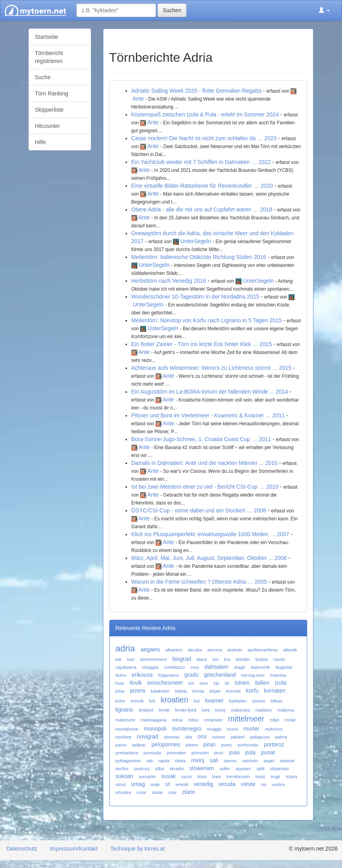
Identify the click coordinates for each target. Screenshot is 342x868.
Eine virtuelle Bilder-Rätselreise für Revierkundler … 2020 (202, 186)
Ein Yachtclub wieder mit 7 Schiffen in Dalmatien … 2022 (201, 162)
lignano (124, 710)
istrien (242, 683)
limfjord (146, 710)
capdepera (126, 667)
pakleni (237, 737)
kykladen (238, 701)
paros (121, 745)
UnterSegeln (196, 241)
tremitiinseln (238, 777)
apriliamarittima (263, 650)
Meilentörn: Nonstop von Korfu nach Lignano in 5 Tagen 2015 (207, 320)
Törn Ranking (51, 93)
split (260, 769)
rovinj (198, 760)
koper (215, 691)
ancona (215, 650)
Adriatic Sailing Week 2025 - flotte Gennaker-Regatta (197, 91)
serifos (122, 769)
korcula (234, 691)
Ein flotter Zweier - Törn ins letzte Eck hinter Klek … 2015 (202, 344)
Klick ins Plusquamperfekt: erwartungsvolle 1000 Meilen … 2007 (210, 534)
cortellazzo (174, 667)
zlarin (189, 792)
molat (290, 720)
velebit (182, 784)
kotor (121, 701)
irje (216, 683)
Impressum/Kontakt (74, 849)
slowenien (201, 768)
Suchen (172, 10)
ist (227, 683)
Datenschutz (22, 849)
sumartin (147, 777)
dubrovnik (260, 667)
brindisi (243, 659)
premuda (152, 753)
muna (232, 729)
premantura (127, 753)
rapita (164, 761)
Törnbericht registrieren (49, 57)
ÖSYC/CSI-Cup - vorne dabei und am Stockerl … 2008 (199, 510)
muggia (214, 729)
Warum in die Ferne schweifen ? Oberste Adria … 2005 (199, 582)
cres (195, 667)
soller (225, 769)
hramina (278, 675)
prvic (219, 753)
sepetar (287, 761)
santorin (250, 761)
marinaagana (153, 720)
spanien (243, 769)
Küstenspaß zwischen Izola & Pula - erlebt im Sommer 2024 (205, 114)
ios (191, 683)
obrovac (171, 737)
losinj (220, 710)
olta (188, 737)
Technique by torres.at (137, 849)
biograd (182, 659)
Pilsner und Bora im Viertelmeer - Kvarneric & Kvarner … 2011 (208, 415)
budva (261, 659)
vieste (248, 784)
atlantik (290, 650)
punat (268, 752)
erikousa (142, 675)
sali (214, 760)
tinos (202, 777)
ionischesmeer (165, 683)
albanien (174, 650)
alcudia (195, 650)
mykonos (274, 729)
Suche (43, 77)
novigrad (148, 737)
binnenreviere (154, 659)
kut (197, 701)
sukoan (124, 776)
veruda (227, 784)
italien (262, 683)
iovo (204, 683)
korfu (252, 691)
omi (202, 737)
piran (209, 744)
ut (167, 784)
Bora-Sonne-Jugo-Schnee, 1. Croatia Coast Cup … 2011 (201, 439)
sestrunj (142, 769)
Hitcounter (47, 126)
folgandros (169, 675)
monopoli (155, 729)
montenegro (187, 729)
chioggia (150, 667)
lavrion (259, 701)
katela (181, 691)
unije (155, 784)
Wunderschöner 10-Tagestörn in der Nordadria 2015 (196, 297)
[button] (324, 10)
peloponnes (166, 744)
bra (227, 659)
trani (217, 777)
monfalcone (127, 729)
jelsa (120, 691)
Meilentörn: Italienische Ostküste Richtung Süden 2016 (199, 257)
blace (202, 659)
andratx (235, 650)
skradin (177, 769)
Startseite (47, 37)
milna (177, 720)
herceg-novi (253, 675)
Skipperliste (49, 110)
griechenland (220, 675)
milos (193, 720)
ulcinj (121, 784)
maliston (264, 710)
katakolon (160, 691)
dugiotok (284, 667)
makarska (240, 710)
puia (234, 752)
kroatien (175, 700)
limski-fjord (185, 710)
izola (281, 683)
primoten (200, 753)
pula (250, 752)
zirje (172, 792)
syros (187, 777)
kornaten (275, 691)
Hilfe (40, 142)
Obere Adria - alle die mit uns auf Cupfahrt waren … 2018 (202, 209)
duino (121, 675)
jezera (137, 691)
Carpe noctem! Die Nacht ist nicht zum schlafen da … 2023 (204, 138)
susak (168, 776)
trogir (275, 777)
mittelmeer (246, 719)
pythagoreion (128, 761)
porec (226, 745)
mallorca (286, 710)
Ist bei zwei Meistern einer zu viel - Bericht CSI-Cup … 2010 (205, 487)
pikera (192, 745)
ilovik (136, 683)
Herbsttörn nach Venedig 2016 (169, 281)
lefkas (276, 701)
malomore (125, 720)
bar (119, 659)
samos (230, 761)
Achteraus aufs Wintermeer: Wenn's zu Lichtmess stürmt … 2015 (212, 368)
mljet (274, 720)
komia (198, 691)
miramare (213, 720)
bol (216, 659)
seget (269, 761)
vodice (278, 784)
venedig (203, 784)
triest (260, 777)
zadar (157, 792)
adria (125, 648)
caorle (279, 659)
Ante (138, 99)
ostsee (219, 737)
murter (251, 729)
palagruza (260, 737)
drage (240, 667)
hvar (120, 683)
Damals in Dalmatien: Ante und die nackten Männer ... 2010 (205, 463)
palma (281, 737)
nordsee (123, 737)
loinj (206, 710)
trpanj (292, 777)
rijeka (180, 761)
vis (264, 784)
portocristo (248, 745)
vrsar (142, 792)
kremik (137, 701)
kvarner (214, 700)
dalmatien (216, 667)
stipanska (279, 769)
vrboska (123, 792)
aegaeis (150, 649)
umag (138, 784)
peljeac (139, 745)
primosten (176, 753)
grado (192, 675)
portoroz (274, 744)
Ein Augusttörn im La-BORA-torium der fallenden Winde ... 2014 (210, 392)
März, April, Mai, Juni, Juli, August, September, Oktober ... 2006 (209, 558)
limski (164, 710)
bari (131, 659)
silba (159, 769)
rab (150, 761)
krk (152, 701)
